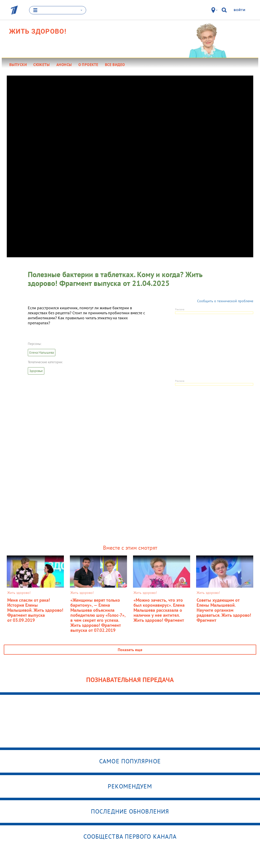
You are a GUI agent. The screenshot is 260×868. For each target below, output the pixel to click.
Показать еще (130, 650)
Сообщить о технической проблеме (225, 301)
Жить (38, 31)
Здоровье (36, 371)
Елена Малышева (42, 353)
